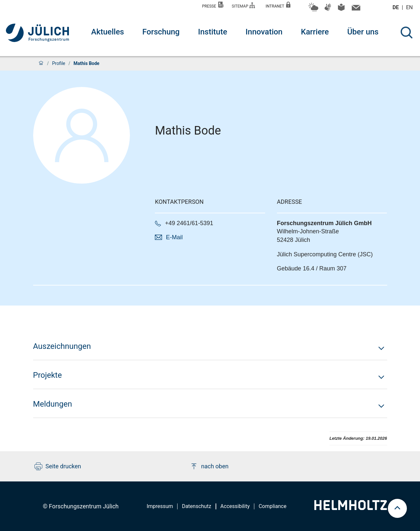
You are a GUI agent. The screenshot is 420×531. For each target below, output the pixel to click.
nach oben (209, 466)
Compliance (273, 506)
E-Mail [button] (174, 237)
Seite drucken (58, 466)
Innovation (264, 32)
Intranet (278, 5)
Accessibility (235, 506)
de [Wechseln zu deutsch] (396, 7)
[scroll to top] (397, 508)
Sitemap (243, 5)
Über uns (363, 32)
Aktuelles (108, 32)
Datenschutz (196, 506)
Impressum (160, 506)
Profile (59, 63)
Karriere (315, 32)
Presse (213, 5)
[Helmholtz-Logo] (351, 508)
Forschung (161, 32)
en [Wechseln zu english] (410, 7)
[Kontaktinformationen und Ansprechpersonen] (355, 9)
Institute (212, 32)
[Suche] (407, 32)
